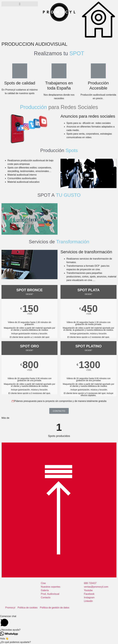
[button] (20, 4)
